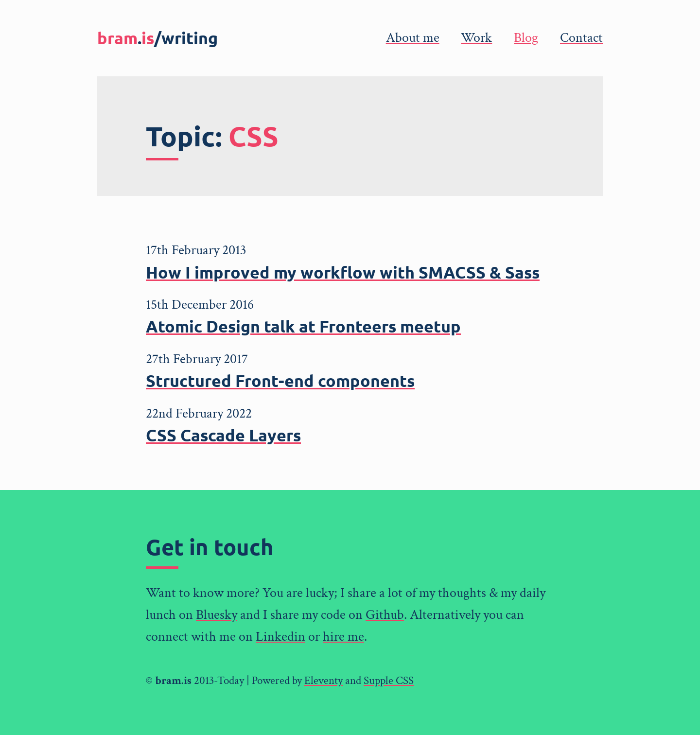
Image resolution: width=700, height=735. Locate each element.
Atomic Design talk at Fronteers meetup (303, 326)
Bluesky (217, 615)
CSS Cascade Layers (223, 435)
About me (413, 38)
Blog (526, 38)
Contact (581, 38)
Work (476, 38)
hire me (343, 637)
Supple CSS (389, 681)
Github (385, 615)
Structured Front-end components (280, 380)
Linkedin (280, 637)
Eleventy (324, 681)
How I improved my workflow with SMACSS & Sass (343, 272)
